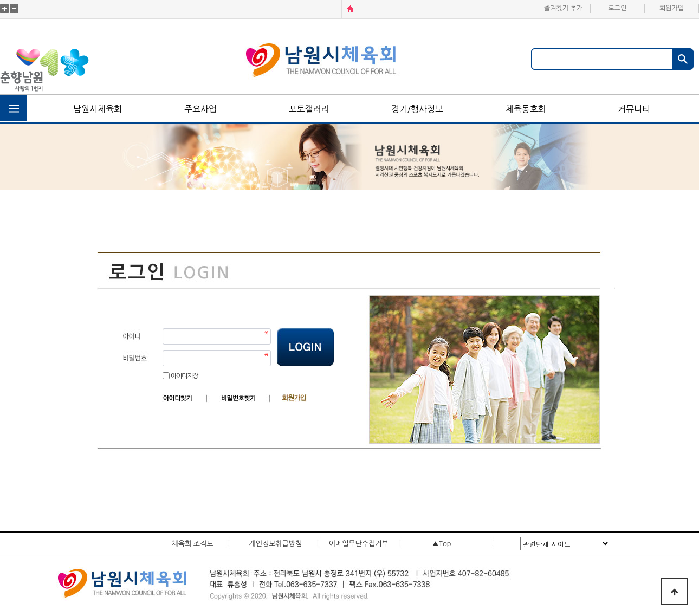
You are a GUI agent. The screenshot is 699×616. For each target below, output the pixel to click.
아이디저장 (184, 376)
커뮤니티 (634, 109)
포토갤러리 (309, 109)
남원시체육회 (98, 109)
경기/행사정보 (417, 109)
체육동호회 (525, 109)
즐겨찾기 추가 (563, 8)
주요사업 (200, 109)
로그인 (618, 8)
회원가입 (672, 8)
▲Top (442, 544)
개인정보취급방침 (275, 544)
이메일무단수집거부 (359, 544)
